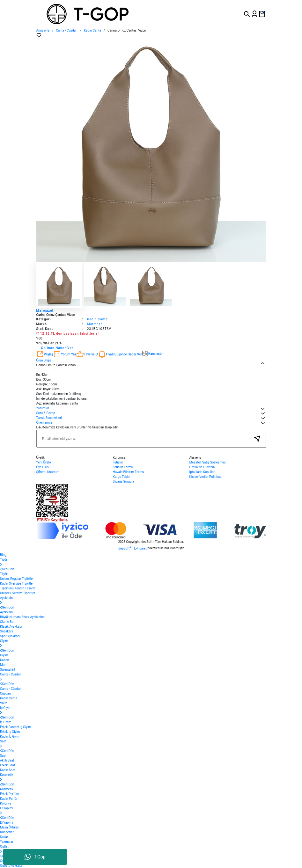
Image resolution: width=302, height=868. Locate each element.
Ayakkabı (6, 612)
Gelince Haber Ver (57, 348)
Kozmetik (7, 789)
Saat (3, 756)
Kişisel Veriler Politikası (206, 477)
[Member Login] (254, 14)
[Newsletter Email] (151, 439)
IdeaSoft (125, 548)
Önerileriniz (44, 423)
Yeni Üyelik (44, 462)
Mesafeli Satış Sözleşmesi (208, 462)
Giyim (4, 655)
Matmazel (45, 311)
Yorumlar (43, 408)
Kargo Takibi (122, 477)
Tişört (4, 574)
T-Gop (35, 857)
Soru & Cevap (46, 413)
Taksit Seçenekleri (49, 418)
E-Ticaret (140, 548)
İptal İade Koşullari (203, 472)
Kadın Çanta (97, 319)
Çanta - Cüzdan (11, 689)
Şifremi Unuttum (48, 472)
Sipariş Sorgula (124, 481)
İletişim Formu (123, 467)
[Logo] (112, 14)
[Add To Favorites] (39, 35)
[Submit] (257, 439)
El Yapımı (7, 823)
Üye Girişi (43, 467)
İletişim (118, 462)
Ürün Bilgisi (44, 360)
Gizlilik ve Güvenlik (203, 467)
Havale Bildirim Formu (129, 472)
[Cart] (262, 14)
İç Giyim (6, 722)
